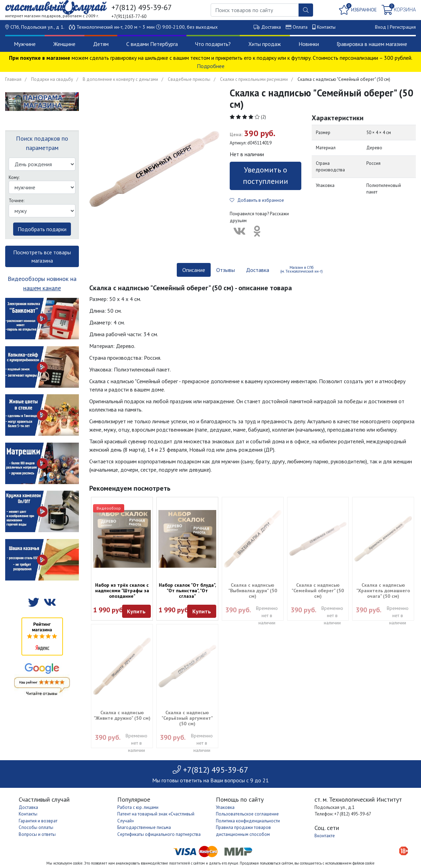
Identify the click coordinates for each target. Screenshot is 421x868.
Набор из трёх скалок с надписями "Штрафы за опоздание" (122, 591)
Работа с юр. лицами (138, 807)
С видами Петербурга (152, 44)
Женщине (64, 44)
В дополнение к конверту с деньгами (120, 79)
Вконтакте (325, 836)
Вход (381, 27)
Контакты (326, 27)
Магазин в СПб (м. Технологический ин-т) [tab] (301, 269)
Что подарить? (213, 44)
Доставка (271, 27)
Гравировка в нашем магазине (372, 44)
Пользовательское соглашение (247, 814)
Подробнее (211, 66)
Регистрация (403, 27)
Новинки (309, 44)
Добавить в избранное (257, 200)
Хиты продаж (265, 44)
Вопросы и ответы (37, 834)
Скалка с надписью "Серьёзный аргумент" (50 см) (187, 718)
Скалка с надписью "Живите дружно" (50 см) (122, 715)
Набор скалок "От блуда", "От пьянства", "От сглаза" (187, 591)
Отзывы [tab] (226, 270)
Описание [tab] (194, 270)
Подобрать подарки (42, 229)
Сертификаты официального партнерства (159, 834)
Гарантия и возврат (38, 821)
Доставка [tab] (258, 270)
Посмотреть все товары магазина (42, 256)
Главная (13, 79)
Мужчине (25, 44)
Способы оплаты (36, 827)
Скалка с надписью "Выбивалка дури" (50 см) (253, 591)
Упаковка (225, 807)
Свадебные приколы (189, 79)
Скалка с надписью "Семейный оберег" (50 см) (318, 591)
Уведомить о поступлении (266, 175)
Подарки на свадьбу (52, 79)
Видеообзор (109, 508)
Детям (101, 44)
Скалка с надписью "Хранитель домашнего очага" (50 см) (383, 591)
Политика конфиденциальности (248, 821)
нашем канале (42, 288)
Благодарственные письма (144, 827)
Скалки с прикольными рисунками (254, 79)
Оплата (300, 27)
